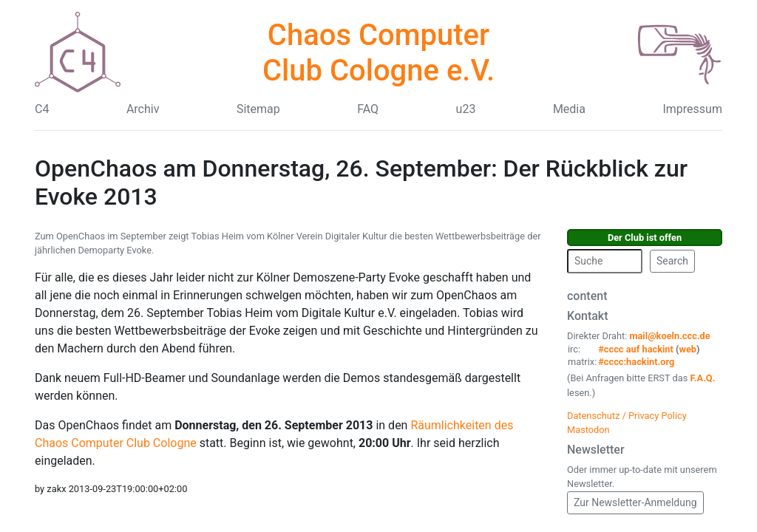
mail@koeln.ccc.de (669, 336)
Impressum (692, 109)
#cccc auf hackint (636, 349)
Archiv (143, 109)
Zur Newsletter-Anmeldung (635, 502)
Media (569, 109)
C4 (42, 109)
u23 (466, 109)
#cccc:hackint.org (636, 362)
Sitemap (258, 109)
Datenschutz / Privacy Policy (627, 416)
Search (672, 261)
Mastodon (588, 430)
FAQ (368, 109)
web (688, 349)
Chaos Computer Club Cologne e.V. (378, 53)
